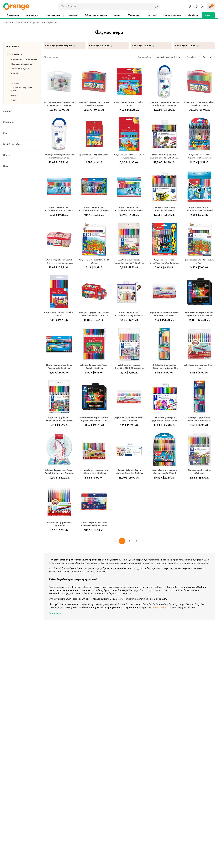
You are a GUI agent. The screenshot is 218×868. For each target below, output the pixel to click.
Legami (117, 15)
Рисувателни (36, 22)
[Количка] (211, 7)
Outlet (208, 15)
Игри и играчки (52, 15)
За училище (32, 15)
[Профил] (203, 7)
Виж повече (55, 613)
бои (164, 607)
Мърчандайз (134, 15)
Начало (7, 22)
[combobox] (105, 6)
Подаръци (72, 15)
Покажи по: (192, 57)
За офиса (193, 15)
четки (157, 607)
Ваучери (152, 15)
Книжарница (13, 15)
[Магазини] (190, 7)
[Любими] (196, 7)
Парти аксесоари (172, 15)
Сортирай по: (144, 57)
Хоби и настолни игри (96, 15)
